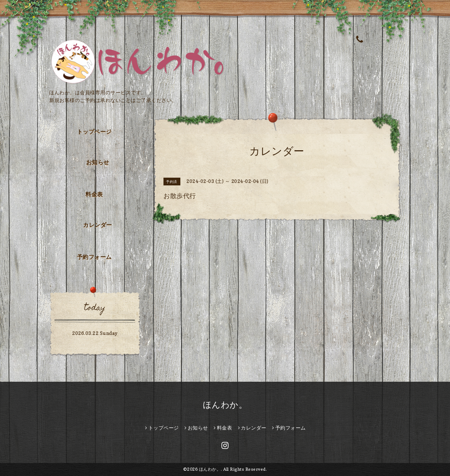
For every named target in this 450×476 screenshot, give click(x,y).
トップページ (94, 132)
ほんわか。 (225, 405)
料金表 (94, 194)
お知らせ (98, 162)
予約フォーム (94, 257)
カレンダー (98, 225)
